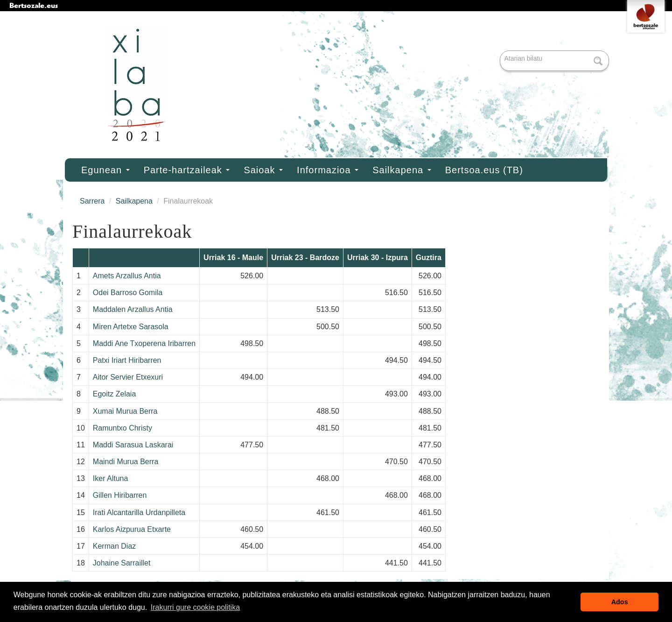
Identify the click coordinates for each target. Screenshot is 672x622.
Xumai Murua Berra (125, 411)
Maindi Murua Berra (126, 462)
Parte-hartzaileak (187, 170)
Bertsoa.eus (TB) (484, 170)
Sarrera (92, 201)
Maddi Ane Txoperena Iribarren (144, 343)
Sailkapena (402, 170)
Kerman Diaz (114, 546)
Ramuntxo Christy (122, 428)
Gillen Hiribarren (120, 495)
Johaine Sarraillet (122, 563)
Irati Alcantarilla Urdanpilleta (139, 512)
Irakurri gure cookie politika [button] (195, 607)
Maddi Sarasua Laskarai (133, 445)
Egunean (105, 170)
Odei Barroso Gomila (128, 293)
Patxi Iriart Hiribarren (127, 360)
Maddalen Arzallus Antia (133, 309)
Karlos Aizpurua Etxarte (132, 529)
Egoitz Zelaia (115, 394)
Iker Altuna (111, 478)
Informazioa (328, 170)
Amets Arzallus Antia (127, 276)
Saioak (263, 170)
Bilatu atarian (501, 51)
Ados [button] (620, 602)
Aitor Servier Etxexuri (128, 377)
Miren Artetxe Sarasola (131, 327)
